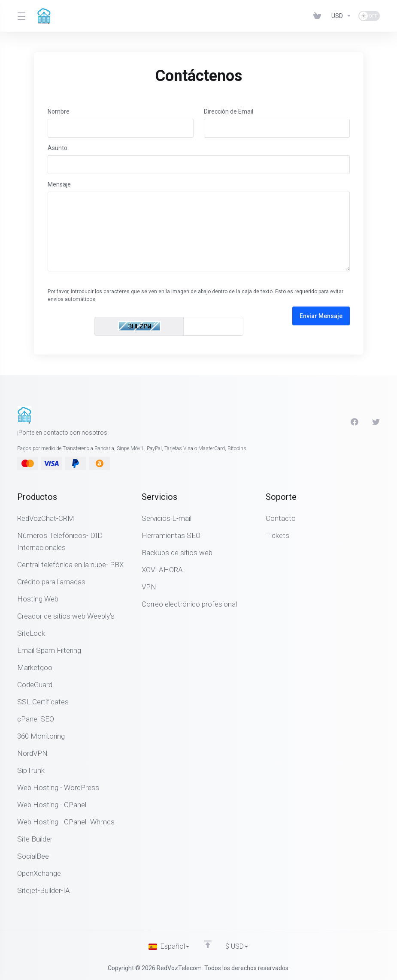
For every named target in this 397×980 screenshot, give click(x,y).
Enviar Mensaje (321, 316)
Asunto (58, 148)
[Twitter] (376, 422)
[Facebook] (355, 422)
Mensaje (59, 184)
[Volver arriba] (207, 944)
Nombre (59, 111)
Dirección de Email (229, 111)
